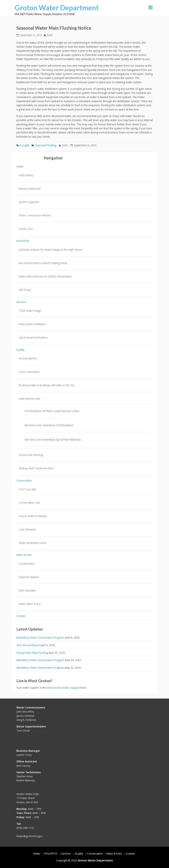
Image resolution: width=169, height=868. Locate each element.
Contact (21, 616)
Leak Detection (27, 529)
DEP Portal (25, 290)
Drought (24, 145)
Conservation (24, 480)
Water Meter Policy (30, 604)
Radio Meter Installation (32, 324)
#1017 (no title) (28, 489)
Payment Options (29, 577)
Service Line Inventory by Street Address (53, 440)
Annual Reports (28, 358)
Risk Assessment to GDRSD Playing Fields (43, 263)
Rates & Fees (24, 555)
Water (20, 166)
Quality (20, 350)
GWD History (26, 175)
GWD (50, 35)
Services (21, 302)
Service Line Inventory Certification (49, 425)
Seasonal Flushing (46, 145)
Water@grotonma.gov (29, 836)
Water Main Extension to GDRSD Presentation (45, 276)
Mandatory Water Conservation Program (40, 638)
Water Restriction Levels (33, 543)
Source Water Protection (33, 516)
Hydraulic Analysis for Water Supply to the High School (50, 250)
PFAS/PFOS (23, 241)
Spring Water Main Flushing (32, 653)
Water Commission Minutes (35, 215)
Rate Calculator (28, 590)
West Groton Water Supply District (67, 688)
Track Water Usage (30, 311)
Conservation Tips (29, 503)
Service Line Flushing (31, 455)
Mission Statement (30, 189)
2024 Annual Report (28, 645)
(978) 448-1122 (25, 828)
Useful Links (26, 229)
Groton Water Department (57, 8)
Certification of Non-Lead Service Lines (52, 411)
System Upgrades (29, 202)
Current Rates (27, 564)
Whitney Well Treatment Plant (36, 468)
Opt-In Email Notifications (34, 338)
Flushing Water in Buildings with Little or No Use (47, 385)
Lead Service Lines (30, 399)
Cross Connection (29, 372)
